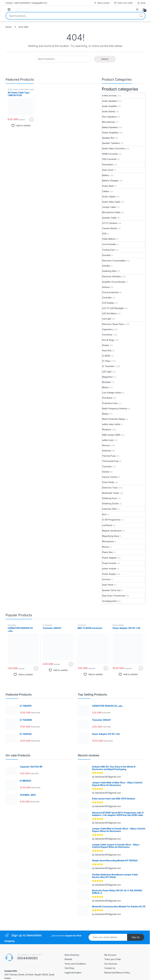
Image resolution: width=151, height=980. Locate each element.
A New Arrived (109, 96)
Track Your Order (123, 3)
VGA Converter (109, 159)
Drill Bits (106, 266)
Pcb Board (107, 398)
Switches (107, 451)
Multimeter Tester (111, 493)
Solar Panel (108, 585)
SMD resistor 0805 (111, 435)
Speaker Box (108, 138)
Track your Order (113, 959)
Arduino (106, 287)
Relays (105, 414)
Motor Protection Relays (114, 419)
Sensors (106, 445)
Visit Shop (69, 968)
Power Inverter (109, 563)
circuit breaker (109, 244)
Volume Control (110, 477)
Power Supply (109, 574)
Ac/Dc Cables (13, 89)
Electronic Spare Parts (113, 324)
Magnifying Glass (111, 536)
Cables (106, 191)
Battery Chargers (110, 181)
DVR (104, 234)
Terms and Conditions (75, 964)
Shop (141, 3)
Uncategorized (109, 601)
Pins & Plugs (108, 340)
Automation (108, 164)
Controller (107, 298)
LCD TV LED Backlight (113, 308)
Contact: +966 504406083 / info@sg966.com (26, 3)
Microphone (108, 541)
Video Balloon (109, 239)
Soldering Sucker (110, 503)
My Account (110, 955)
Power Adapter (109, 558)
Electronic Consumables (114, 261)
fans (104, 514)
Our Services (111, 964)
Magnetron (107, 377)
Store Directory (72, 955)
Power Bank (108, 186)
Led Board (107, 525)
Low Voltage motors (112, 393)
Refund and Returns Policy (117, 973)
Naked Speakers (110, 127)
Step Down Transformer (114, 596)
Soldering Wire (109, 271)
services (106, 579)
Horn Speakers (109, 117)
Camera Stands (110, 228)
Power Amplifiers (110, 133)
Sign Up (136, 937)
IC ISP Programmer (112, 520)
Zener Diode (108, 482)
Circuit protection (111, 292)
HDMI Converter (110, 154)
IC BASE (106, 356)
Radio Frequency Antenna (115, 408)
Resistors (107, 429)
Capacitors (107, 329)
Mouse (105, 547)
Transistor (107, 466)
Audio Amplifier (110, 106)
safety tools (108, 440)
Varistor (106, 472)
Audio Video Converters (114, 148)
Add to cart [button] (31, 120)
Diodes (106, 345)
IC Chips (106, 361)
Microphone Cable (111, 212)
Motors (106, 387)
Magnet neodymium (112, 531)
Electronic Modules (111, 276)
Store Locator (102, 3)
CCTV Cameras (110, 223)
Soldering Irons (109, 498)
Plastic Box (107, 552)
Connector (107, 335)
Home (8, 27)
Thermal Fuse (109, 456)
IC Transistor (108, 366)
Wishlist (68, 959)
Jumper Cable (109, 207)
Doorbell (106, 255)
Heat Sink (107, 350)
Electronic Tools (110, 488)
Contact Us (110, 968)
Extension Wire (109, 509)
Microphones (109, 122)
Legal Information (73, 973)
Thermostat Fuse (110, 461)
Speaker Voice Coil (111, 590)
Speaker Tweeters (111, 143)
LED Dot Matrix (109, 313)
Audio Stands (109, 111)
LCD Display (108, 303)
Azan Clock (108, 170)
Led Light (107, 319)
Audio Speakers (110, 101)
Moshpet (106, 382)
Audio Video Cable (26, 89)
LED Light (107, 372)
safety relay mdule (111, 424)
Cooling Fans (108, 250)
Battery (106, 175)
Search (141, 16)
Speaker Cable (109, 218)
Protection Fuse (110, 403)
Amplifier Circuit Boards (114, 282)
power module (109, 569)
